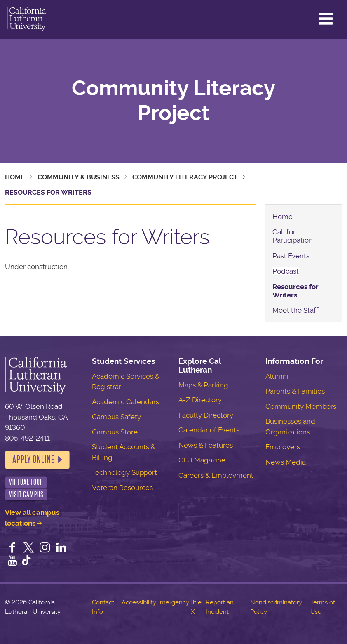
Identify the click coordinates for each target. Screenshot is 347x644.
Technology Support (124, 472)
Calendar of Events (209, 430)
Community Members (301, 406)
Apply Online (33, 460)
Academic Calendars (125, 402)
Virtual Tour (26, 482)
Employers (283, 447)
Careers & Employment (216, 475)
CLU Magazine (202, 460)
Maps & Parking (203, 385)
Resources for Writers (295, 291)
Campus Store (115, 432)
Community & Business (79, 177)
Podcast (286, 271)
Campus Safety (116, 417)
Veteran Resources (122, 488)
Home (15, 177)
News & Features (206, 445)
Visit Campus (26, 494)
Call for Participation (293, 236)
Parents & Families (295, 391)
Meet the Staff (295, 310)
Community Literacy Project (173, 101)
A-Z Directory (200, 400)
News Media (286, 462)
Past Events (291, 256)
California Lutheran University (27, 19)
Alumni (277, 376)
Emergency (173, 602)
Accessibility (139, 602)
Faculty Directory (206, 415)
